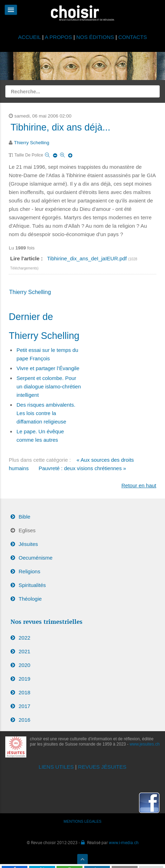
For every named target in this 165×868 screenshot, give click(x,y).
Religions (29, 571)
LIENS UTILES (56, 767)
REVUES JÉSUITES (102, 767)
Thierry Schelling (32, 143)
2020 (24, 665)
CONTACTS (133, 37)
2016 (24, 720)
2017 (24, 706)
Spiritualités (32, 585)
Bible (24, 517)
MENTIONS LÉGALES (82, 821)
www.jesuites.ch (144, 744)
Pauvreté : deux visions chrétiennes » (82, 468)
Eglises (27, 530)
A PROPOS (58, 37)
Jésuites (28, 544)
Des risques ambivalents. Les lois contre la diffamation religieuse (46, 413)
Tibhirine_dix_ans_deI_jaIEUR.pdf (88, 258)
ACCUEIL (30, 37)
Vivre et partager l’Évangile (48, 368)
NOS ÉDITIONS (95, 37)
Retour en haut (139, 485)
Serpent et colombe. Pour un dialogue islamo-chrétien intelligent (49, 386)
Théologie (30, 599)
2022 (24, 638)
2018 (24, 692)
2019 (24, 679)
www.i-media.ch (124, 842)
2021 (24, 651)
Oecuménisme (36, 558)
